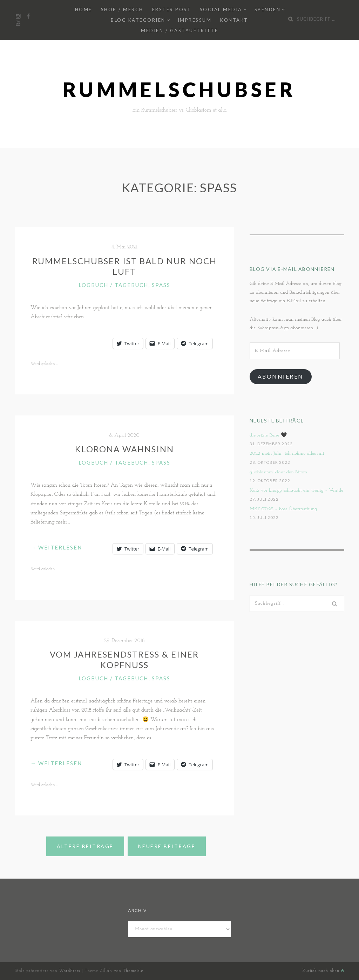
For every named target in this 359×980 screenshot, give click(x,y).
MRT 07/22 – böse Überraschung (283, 509)
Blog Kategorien (138, 20)
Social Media (221, 9)
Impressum (195, 20)
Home (84, 9)
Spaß (161, 285)
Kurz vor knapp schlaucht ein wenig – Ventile (296, 490)
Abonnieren (281, 376)
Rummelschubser (180, 90)
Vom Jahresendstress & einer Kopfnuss (124, 659)
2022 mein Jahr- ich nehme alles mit (287, 454)
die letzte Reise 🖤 (268, 435)
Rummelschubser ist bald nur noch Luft (124, 266)
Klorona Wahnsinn (124, 449)
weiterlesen (56, 547)
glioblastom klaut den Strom (278, 472)
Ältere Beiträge (85, 846)
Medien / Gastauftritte (179, 31)
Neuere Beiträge (167, 846)
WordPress (69, 971)
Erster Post (172, 9)
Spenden (268, 9)
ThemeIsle (133, 971)
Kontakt (234, 20)
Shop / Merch (122, 9)
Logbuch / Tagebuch (113, 285)
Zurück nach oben (323, 971)
